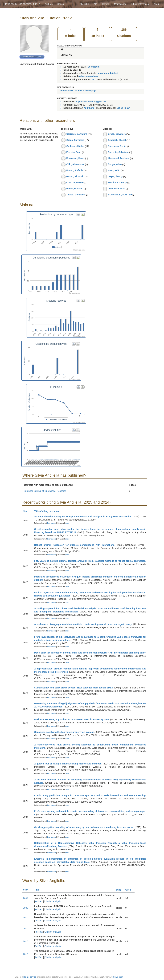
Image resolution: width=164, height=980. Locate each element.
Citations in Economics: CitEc (21, 4)
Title (38, 890)
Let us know (123, 108)
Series (61, 4)
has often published (107, 73)
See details (94, 67)
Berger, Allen (115, 164)
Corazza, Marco (75, 182)
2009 (26, 908)
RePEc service (30, 977)
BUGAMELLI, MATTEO (120, 195)
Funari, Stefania (75, 170)
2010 (26, 917)
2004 (26, 898)
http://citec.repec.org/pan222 (91, 102)
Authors (49, 4)
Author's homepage (86, 91)
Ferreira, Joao (74, 152)
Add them (89, 108)
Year (27, 511)
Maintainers (120, 4)
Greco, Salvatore (75, 140)
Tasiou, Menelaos (76, 195)
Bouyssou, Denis (75, 158)
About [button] (158, 4)
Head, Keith (114, 170)
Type (120, 890)
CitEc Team (118, 977)
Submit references (140, 4)
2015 (26, 941)
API (96, 4)
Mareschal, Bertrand (119, 158)
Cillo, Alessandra (75, 164)
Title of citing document (48, 511)
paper (67, 523)
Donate (106, 4)
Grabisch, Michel (75, 146)
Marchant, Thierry (117, 182)
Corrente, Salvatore (77, 134)
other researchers (89, 76)
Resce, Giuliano (75, 189)
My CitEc (84, 4)
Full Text (39, 901)
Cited (130, 890)
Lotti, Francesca (117, 189)
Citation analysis (53, 901)
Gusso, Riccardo (75, 176)
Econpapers (51, 523)
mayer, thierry (115, 176)
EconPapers (67, 91)
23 (93, 80)
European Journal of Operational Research (45, 491)
